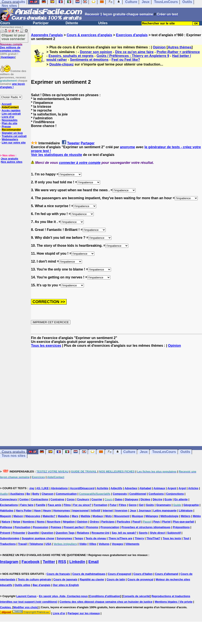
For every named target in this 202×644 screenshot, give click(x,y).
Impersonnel (80, 510)
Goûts (150, 505)
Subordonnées (10, 538)
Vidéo (83, 544)
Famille (41, 505)
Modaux (98, 516)
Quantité (33, 533)
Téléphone (36, 544)
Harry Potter (24, 510)
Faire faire (27, 505)
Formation (101, 505)
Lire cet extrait (11, 114)
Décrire (157, 499)
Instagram (9, 562)
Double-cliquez (61, 64)
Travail (23, 544)
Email (94, 562)
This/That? (153, 538)
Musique (137, 516)
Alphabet (145, 488)
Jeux (144, 452)
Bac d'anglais (42, 585)
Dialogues (132, 499)
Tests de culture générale (34, 579)
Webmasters (10, 139)
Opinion (159, 47)
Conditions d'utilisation (105, 596)
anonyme (127, 147)
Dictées (145, 499)
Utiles (103, 23)
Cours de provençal (140, 579)
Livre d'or (8, 117)
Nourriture (54, 522)
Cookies (5, 607)
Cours (5, 23)
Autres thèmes (180, 47)
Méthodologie (169, 516)
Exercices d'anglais (132, 35)
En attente (181, 499)
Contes (24, 499)
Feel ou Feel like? (126, 60)
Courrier (97, 499)
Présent (5, 533)
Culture (129, 452)
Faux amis (54, 505)
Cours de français (58, 574)
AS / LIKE (43, 488)
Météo (197, 516)
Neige (16, 522)
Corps (71, 499)
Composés (120, 494)
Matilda (85, 516)
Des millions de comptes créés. (11, 47)
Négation (69, 522)
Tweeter (73, 143)
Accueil (6, 104)
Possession (41, 527)
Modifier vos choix (25, 607)
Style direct (157, 533)
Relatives (83, 533)
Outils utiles (22, 585)
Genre (133, 505)
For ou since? (82, 505)
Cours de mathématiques (89, 574)
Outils (185, 452)
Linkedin (77, 562)
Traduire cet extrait (14, 136)
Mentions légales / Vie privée (174, 602)
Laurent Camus (26, 596)
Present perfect (74, 527)
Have (37, 510)
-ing (31, 488)
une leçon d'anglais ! (12, 85)
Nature (6, 522)
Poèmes (56, 527)
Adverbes (131, 488)
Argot (182, 488)
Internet (108, 510)
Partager (88, 143)
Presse (6, 126)
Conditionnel (138, 494)
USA (48, 544)
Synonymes (64, 538)
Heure (47, 510)
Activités (102, 488)
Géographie (191, 505)
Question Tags (65, 533)
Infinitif (96, 510)
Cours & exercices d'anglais (89, 35)
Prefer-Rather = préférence (178, 52)
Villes (93, 544)
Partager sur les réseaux (84, 613)
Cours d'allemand (167, 574)
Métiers (186, 516)
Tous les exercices (46, 346)
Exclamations (9, 505)
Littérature (186, 510)
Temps (79, 538)
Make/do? (49, 516)
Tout (186, 538)
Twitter (49, 562)
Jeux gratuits (10, 159)
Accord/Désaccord (82, 488)
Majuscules (33, 516)
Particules (123, 522)
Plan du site (10, 123)
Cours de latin (116, 579)
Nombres (29, 522)
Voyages (118, 544)
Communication (66, 494)
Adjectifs (116, 488)
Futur (113, 505)
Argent (172, 488)
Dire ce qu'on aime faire (134, 52)
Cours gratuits (13, 452)
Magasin (6, 516)
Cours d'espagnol (119, 574)
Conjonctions (175, 494)
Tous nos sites (14, 456)
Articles (193, 488)
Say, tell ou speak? (124, 533)
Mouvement (122, 516)
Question (47, 533)
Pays (157, 522)
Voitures (104, 544)
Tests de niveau (96, 538)
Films (67, 505)
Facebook (31, 562)
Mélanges (152, 516)
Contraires (57, 499)
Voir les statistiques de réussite (56, 155)
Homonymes (61, 510)
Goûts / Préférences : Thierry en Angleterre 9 (133, 56)
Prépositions (181, 527)
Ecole (168, 499)
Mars (75, 516)
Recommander (11, 130)
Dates (119, 499)
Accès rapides (11, 110)
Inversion (121, 510)
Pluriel (166, 522)
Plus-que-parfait (184, 522)
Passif (136, 522)
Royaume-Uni (100, 533)
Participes (108, 522)
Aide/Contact (10, 107)
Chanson (48, 494)
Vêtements (132, 544)
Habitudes (7, 510)
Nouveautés (10, 120)
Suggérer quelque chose (38, 538)
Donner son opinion (96, 52)
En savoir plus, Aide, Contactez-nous (63, 596)
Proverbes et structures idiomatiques (146, 527)
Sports (143, 533)
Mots (108, 516)
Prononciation (110, 527)
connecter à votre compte (80, 163)
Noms (41, 522)
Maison (18, 516)
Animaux (159, 488)
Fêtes (123, 505)
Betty (36, 494)
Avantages (8, 57)
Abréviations (59, 488)
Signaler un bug (12, 133)
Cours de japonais (65, 579)
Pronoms (92, 527)
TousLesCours (164, 452)
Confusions (156, 494)
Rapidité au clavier (92, 579)
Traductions (8, 544)
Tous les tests (172, 538)
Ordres (94, 522)
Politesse (6, 527)
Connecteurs (8, 499)
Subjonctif (174, 533)
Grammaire (164, 505)
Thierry (139, 538)
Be (28, 494)
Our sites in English (66, 585)
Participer (41, 23)
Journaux (145, 510)
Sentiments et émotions (89, 60)
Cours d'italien (143, 574)
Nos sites (9, 6)
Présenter (19, 533)
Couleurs (83, 499)
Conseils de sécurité (136, 596)
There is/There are (120, 538)
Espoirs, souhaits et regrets (71, 56)
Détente (72, 23)
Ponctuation (23, 527)
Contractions (40, 499)
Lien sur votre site (14, 143)
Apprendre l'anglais (47, 35)
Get (141, 505)
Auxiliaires (17, 494)
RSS (62, 562)
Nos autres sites (12, 162)
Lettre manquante (165, 510)
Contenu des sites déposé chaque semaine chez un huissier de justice (106, 602)
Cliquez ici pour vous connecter (13, 37)
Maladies (64, 516)
